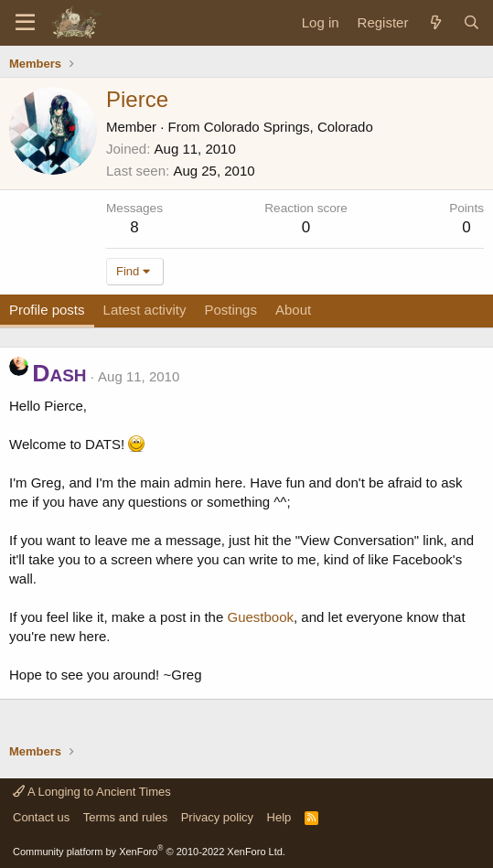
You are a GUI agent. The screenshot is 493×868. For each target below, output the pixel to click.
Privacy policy (217, 817)
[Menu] (25, 23)
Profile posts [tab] (47, 310)
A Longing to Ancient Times (92, 792)
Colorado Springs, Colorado (289, 127)
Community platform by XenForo (149, 852)
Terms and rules (125, 817)
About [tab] (293, 310)
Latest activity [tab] (145, 310)
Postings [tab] (230, 310)
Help (279, 817)
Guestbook (260, 617)
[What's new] (435, 22)
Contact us (41, 817)
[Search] (472, 22)
